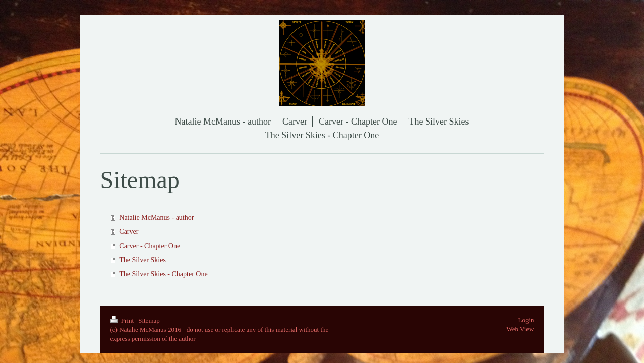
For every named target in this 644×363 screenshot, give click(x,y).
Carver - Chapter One (150, 246)
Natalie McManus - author (156, 218)
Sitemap (149, 320)
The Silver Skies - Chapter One (163, 274)
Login (526, 320)
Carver (129, 232)
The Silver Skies (142, 260)
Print (123, 320)
